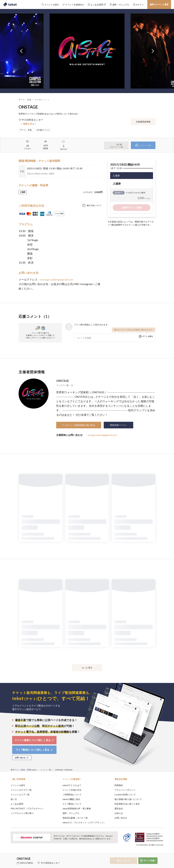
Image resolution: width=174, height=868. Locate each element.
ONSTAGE (63, 381)
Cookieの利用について (125, 795)
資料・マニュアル (71, 813)
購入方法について (94, 205)
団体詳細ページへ (118, 425)
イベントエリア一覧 (20, 795)
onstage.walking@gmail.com (57, 279)
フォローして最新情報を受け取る (79, 425)
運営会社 (119, 808)
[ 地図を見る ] (29, 124)
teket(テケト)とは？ (72, 785)
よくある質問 (17, 804)
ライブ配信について (72, 804)
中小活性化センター (50, 863)
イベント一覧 (46, 770)
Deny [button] (146, 853)
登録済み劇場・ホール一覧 (75, 818)
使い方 (14, 799)
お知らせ (119, 813)
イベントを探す (18, 785)
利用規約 (119, 785)
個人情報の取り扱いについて (128, 799)
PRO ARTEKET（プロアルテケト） (27, 808)
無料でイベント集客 (159, 4)
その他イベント (42, 100)
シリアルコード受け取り (22, 813)
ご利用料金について (72, 795)
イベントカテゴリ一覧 (21, 790)
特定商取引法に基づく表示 (127, 804)
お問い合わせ (121, 818)
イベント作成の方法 (72, 790)
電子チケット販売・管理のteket (24, 770)
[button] (6, 857)
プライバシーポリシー (125, 790)
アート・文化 (25, 100)
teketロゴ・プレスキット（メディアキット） (84, 822)
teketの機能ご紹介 (71, 799)
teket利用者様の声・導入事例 (77, 808)
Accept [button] (162, 853)
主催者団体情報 (143, 122)
